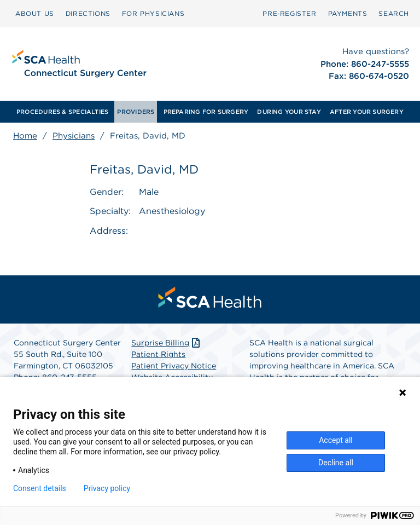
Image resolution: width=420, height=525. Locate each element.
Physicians (74, 136)
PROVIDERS (136, 112)
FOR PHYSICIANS (153, 13)
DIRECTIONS (88, 13)
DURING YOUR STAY (289, 112)
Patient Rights (158, 354)
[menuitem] (35, 14)
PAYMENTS (348, 13)
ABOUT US (35, 13)
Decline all (336, 463)
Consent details (40, 488)
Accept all (336, 440)
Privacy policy (107, 488)
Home (25, 136)
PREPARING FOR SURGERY (206, 112)
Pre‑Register (289, 13)
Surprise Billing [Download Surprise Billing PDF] (167, 343)
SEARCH (394, 13)
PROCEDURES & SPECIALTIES (62, 112)
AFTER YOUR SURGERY (367, 112)
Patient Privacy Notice (174, 366)
